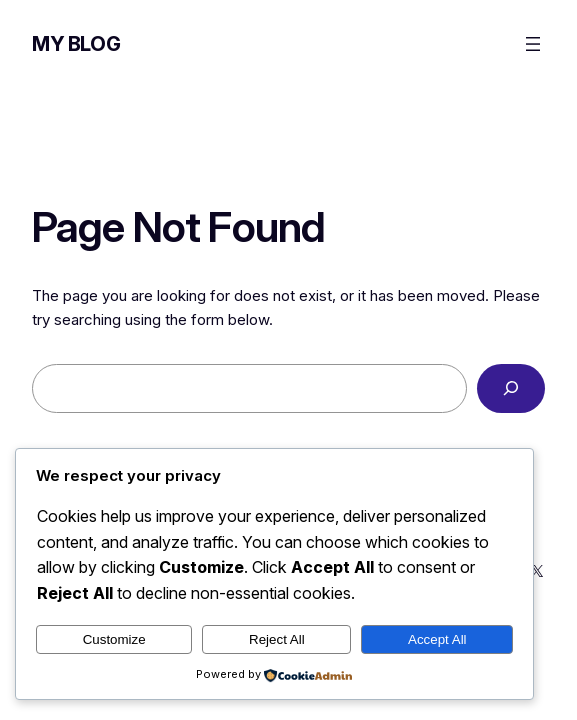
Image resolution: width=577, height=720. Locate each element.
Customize (114, 639)
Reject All (277, 639)
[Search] (511, 388)
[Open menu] (533, 44)
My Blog (76, 44)
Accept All (437, 639)
